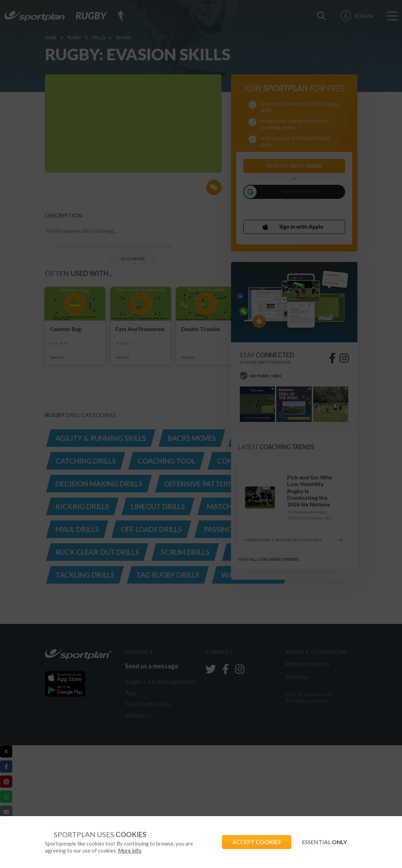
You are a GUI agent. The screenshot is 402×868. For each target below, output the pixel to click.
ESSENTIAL (324, 842)
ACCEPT (257, 842)
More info (130, 850)
